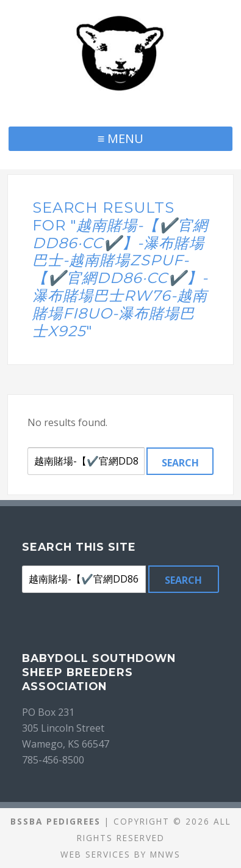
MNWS (165, 854)
